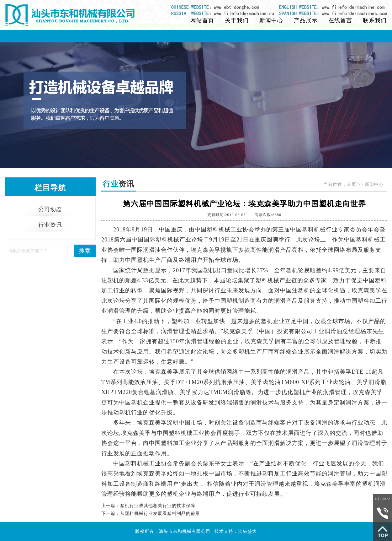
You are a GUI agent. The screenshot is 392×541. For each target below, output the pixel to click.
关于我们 (237, 20)
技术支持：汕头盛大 (236, 531)
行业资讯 (50, 225)
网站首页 (202, 20)
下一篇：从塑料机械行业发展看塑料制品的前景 (151, 514)
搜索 (85, 251)
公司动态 (50, 209)
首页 (352, 184)
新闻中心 (271, 20)
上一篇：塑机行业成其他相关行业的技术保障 (148, 506)
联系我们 (375, 20)
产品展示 (306, 20)
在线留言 (340, 20)
